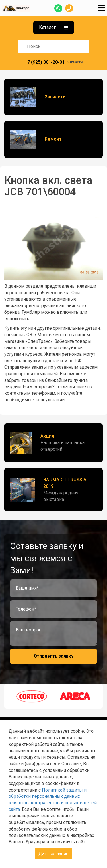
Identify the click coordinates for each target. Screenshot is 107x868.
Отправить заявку (54, 656)
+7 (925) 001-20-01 (45, 62)
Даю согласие (53, 854)
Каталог (54, 27)
